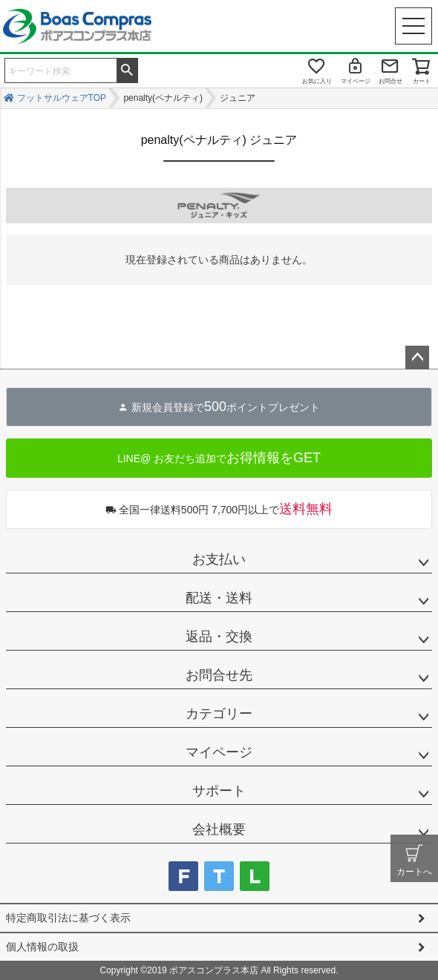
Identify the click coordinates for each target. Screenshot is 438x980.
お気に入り (317, 81)
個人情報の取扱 (42, 947)
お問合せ (390, 81)
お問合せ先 (219, 675)
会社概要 (219, 829)
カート (422, 81)
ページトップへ (417, 358)
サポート (219, 791)
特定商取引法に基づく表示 (68, 918)
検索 (127, 69)
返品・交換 (219, 637)
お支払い (219, 559)
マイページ (356, 81)
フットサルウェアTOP (62, 98)
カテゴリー (219, 714)
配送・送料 (219, 598)
